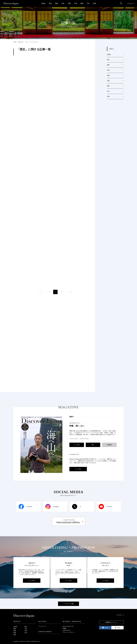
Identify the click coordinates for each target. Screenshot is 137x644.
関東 (57, 3)
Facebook (29, 506)
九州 (88, 3)
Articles (17, 622)
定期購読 (109, 445)
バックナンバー (42, 626)
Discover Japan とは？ (68, 626)
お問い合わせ (66, 630)
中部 (63, 3)
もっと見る (77, 445)
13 (61, 292)
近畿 (69, 3)
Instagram (56, 506)
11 (50, 292)
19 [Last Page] (70, 292)
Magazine (42, 622)
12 (55, 292)
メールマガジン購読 (68, 604)
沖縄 (94, 3)
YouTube (109, 506)
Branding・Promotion (72, 622)
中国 (75, 3)
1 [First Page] (40, 292)
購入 (93, 445)
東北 (50, 3)
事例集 (64, 628)
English (131, 4)
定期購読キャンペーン (111, 622)
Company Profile (45, 632)
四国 (82, 3)
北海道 (43, 3)
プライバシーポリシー (69, 632)
